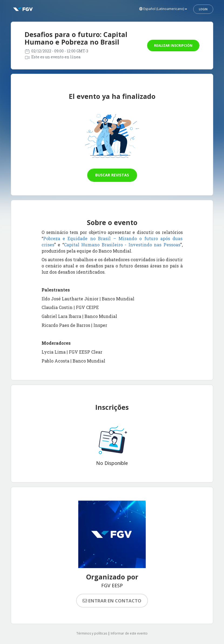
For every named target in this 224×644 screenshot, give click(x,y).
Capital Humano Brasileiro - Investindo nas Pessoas (122, 245)
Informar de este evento (129, 633)
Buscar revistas (112, 175)
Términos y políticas (92, 633)
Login (203, 9)
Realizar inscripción (173, 46)
